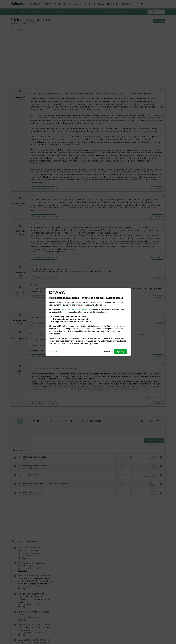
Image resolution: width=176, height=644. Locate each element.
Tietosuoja (54, 352)
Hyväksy (120, 352)
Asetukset (106, 352)
